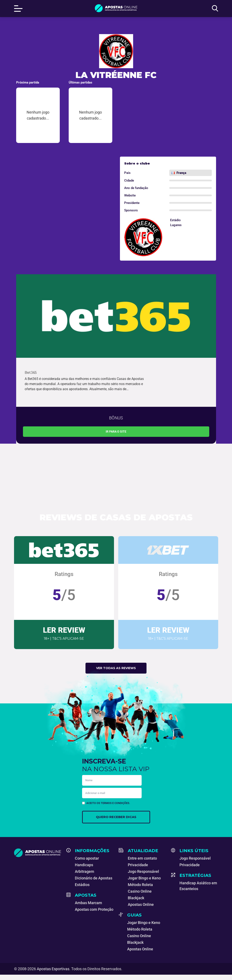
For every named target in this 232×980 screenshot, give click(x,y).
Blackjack (136, 898)
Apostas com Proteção (94, 909)
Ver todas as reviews (116, 668)
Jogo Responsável (143, 871)
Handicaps (84, 865)
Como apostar (87, 858)
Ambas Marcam (88, 903)
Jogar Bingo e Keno (144, 878)
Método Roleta (140, 885)
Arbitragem (85, 871)
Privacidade (138, 865)
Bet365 (31, 373)
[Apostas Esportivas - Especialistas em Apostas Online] (38, 853)
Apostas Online (141, 904)
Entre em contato (142, 858)
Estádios (82, 885)
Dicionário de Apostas (94, 878)
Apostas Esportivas (53, 969)
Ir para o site (116, 432)
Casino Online (140, 891)
